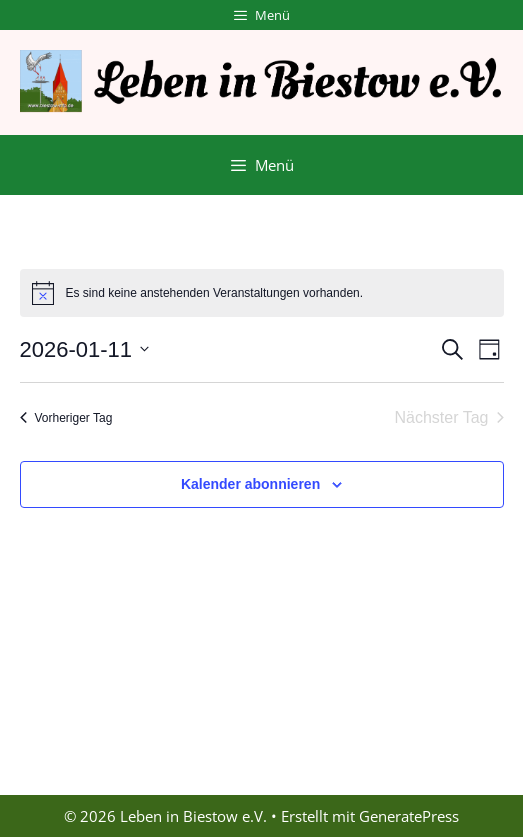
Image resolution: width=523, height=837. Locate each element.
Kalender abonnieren (250, 484)
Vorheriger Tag (66, 418)
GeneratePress (409, 816)
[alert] (262, 293)
